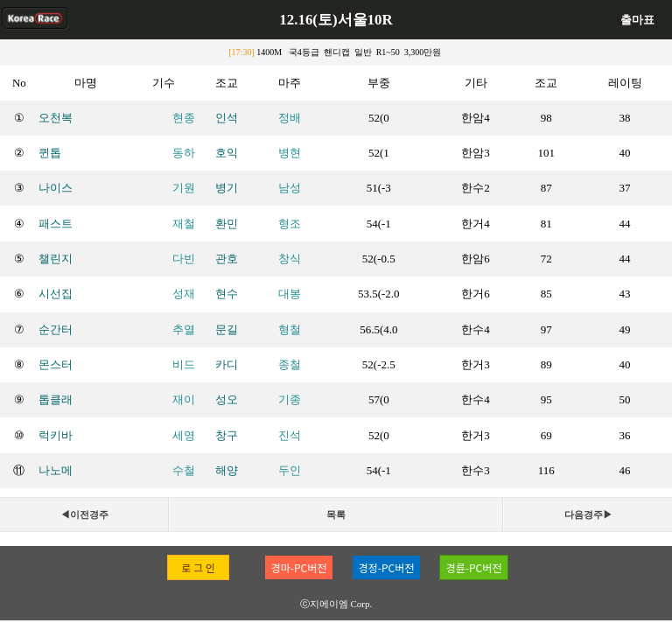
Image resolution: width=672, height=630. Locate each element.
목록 (336, 514)
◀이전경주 (84, 514)
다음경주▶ (588, 514)
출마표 (637, 20)
